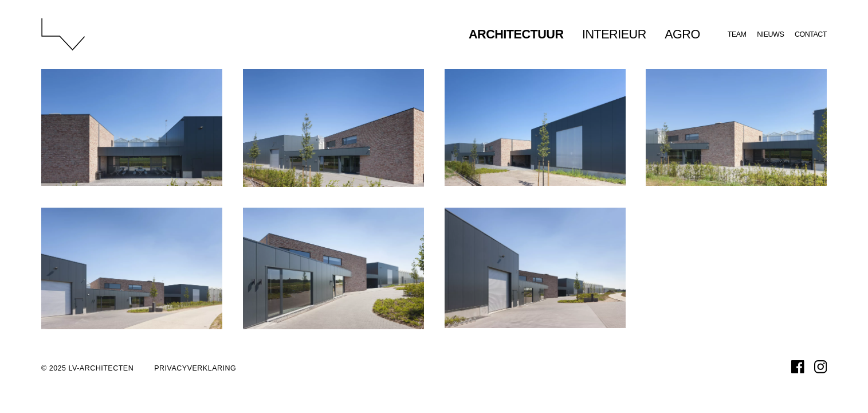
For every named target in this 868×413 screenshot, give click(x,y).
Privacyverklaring (195, 368)
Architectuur (516, 34)
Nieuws (770, 34)
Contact (811, 34)
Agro (682, 34)
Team (737, 34)
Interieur (614, 34)
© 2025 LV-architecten (87, 368)
